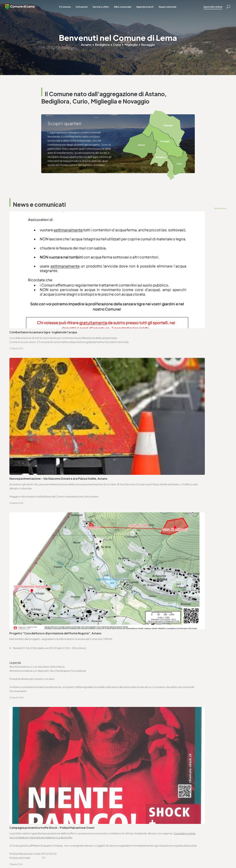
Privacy (60, 857)
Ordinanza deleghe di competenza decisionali (40, 538)
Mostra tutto (220, 208)
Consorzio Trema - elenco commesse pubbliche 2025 (45, 592)
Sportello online (209, 9)
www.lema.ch (22, 664)
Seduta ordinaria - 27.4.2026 (28, 521)
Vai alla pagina (25, 694)
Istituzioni (85, 9)
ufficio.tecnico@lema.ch (139, 660)
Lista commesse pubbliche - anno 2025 (146, 592)
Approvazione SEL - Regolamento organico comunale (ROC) (160, 555)
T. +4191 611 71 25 (134, 656)
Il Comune (68, 9)
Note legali (71, 857)
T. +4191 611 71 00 (24, 656)
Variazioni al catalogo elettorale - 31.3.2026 (38, 555)
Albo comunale (125, 9)
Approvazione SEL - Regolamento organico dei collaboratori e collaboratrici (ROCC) (50, 573)
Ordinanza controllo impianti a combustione (149, 521)
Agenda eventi (148, 9)
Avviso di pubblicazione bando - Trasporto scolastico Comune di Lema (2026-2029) (167, 573)
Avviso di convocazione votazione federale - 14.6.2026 (157, 505)
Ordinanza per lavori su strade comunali (146, 538)
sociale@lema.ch (131, 823)
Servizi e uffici (104, 9)
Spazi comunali (170, 9)
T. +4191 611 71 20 (75, 819)
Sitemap (82, 857)
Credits (93, 857)
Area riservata (105, 857)
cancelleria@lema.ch (26, 660)
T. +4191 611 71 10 (130, 819)
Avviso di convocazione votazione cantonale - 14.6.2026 (47, 505)
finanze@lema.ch (76, 823)
